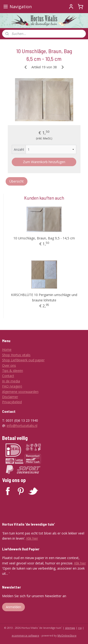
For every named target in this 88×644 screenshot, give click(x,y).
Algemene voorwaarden (20, 392)
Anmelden (13, 607)
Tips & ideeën (13, 371)
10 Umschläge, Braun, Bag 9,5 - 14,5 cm (44, 238)
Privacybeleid (12, 402)
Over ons (9, 365)
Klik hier (32, 538)
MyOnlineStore (67, 635)
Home (7, 349)
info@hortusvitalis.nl (22, 426)
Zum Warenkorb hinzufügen (44, 162)
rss (80, 628)
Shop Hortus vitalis (16, 355)
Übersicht (17, 181)
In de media (11, 381)
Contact (8, 376)
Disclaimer (10, 397)
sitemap (70, 628)
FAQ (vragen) (12, 386)
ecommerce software (25, 635)
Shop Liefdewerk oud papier (23, 360)
